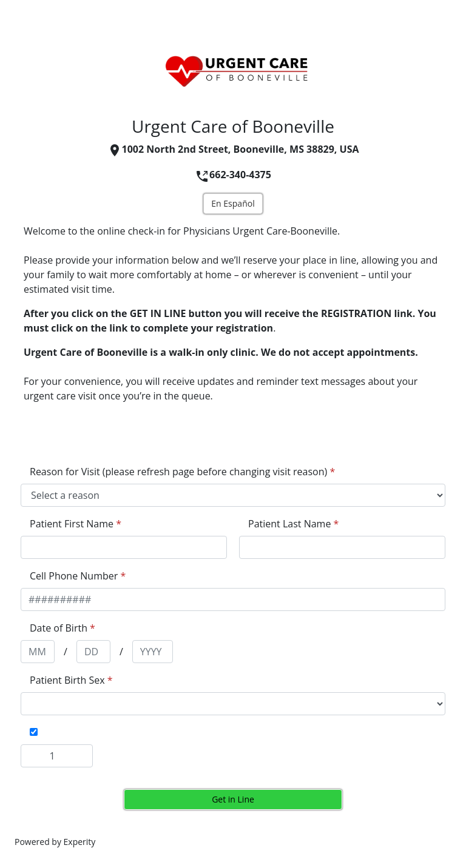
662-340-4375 (233, 175)
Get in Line (233, 799)
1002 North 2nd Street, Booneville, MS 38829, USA (233, 149)
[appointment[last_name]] (342, 547)
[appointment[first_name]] (124, 547)
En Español (233, 203)
